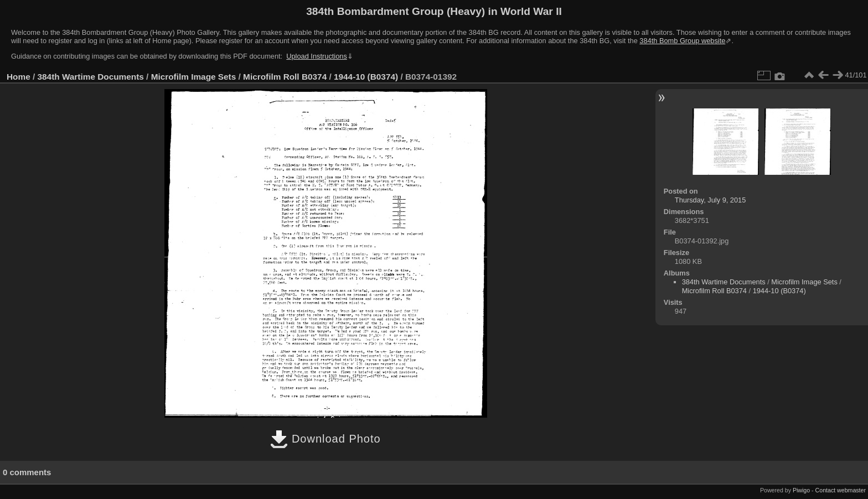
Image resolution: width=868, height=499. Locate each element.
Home (19, 77)
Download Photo (325, 439)
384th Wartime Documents (91, 77)
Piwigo (801, 490)
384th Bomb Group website (682, 41)
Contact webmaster (841, 490)
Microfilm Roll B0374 (285, 77)
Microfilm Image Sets (194, 77)
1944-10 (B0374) (366, 77)
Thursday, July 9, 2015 (711, 200)
